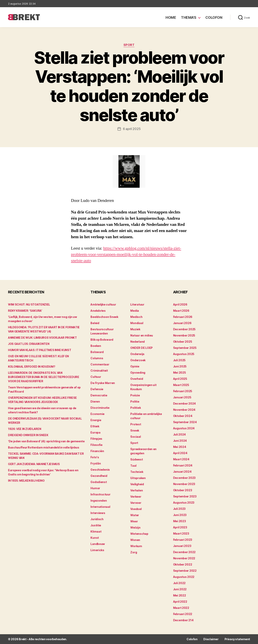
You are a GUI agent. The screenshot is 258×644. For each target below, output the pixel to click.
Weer (134, 521)
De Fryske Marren (103, 383)
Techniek (137, 472)
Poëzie (135, 395)
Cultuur (96, 377)
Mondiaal (137, 323)
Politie (135, 401)
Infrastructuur (100, 494)
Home (171, 17)
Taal (133, 466)
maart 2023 (181, 533)
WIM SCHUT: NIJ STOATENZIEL (29, 304)
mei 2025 (180, 373)
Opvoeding (138, 373)
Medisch (136, 317)
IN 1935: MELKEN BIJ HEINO (26, 481)
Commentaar (100, 364)
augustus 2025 (184, 354)
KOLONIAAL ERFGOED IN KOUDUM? (32, 367)
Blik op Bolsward (102, 340)
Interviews (98, 513)
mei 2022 (180, 595)
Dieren (95, 401)
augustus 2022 (184, 577)
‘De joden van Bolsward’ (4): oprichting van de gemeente (46, 441)
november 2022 (184, 558)
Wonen (135, 540)
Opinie (135, 366)
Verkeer (136, 497)
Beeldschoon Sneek (104, 317)
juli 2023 (179, 509)
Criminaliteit (99, 371)
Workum (136, 546)
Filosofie (96, 445)
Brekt (23, 639)
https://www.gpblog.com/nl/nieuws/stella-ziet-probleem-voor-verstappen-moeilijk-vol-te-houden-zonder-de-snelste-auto (126, 255)
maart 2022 (181, 608)
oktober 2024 (183, 416)
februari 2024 (183, 465)
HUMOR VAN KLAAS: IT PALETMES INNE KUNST (40, 350)
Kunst (95, 538)
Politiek (136, 408)
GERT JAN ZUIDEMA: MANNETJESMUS (34, 464)
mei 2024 (180, 447)
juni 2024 (180, 441)
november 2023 (184, 484)
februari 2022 (183, 614)
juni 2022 (180, 589)
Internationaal (100, 507)
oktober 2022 (183, 564)
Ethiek (95, 426)
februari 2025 (183, 391)
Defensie (97, 389)
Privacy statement (237, 639)
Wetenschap (139, 534)
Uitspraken (138, 478)
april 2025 (180, 379)
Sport (129, 45)
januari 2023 (182, 546)
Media (135, 311)
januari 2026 (182, 323)
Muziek (135, 329)
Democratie (99, 395)
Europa (95, 432)
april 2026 (180, 304)
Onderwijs (137, 354)
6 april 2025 (132, 129)
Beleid (95, 323)
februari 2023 (183, 540)
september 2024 (185, 422)
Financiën (97, 451)
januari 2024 (182, 472)
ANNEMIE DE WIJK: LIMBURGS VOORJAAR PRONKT (42, 338)
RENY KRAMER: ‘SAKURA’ (25, 311)
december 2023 (184, 478)
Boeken (96, 346)
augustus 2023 (184, 503)
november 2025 (184, 335)
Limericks (97, 550)
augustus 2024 (184, 428)
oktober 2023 (183, 490)
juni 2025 (180, 366)
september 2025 (185, 348)
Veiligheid (137, 484)
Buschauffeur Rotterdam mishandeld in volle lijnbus (44, 447)
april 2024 (180, 453)
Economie (97, 414)
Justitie (96, 525)
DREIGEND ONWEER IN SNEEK (28, 435)
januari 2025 (182, 397)
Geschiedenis (100, 470)
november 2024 (184, 410)
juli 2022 (179, 583)
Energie (96, 420)
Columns (97, 358)
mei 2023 (180, 521)
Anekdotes (98, 311)
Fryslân (96, 463)
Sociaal (136, 437)
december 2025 (184, 329)
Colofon (214, 17)
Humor (95, 488)
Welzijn (135, 527)
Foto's (95, 457)
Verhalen (137, 490)
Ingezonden (99, 501)
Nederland (138, 342)
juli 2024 (180, 434)
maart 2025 (181, 385)
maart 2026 (181, 311)
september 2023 (185, 496)
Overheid (137, 379)
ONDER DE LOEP (142, 348)
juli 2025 (179, 360)
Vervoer (136, 503)
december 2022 (184, 552)
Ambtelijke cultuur (103, 304)
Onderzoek (138, 360)
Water (135, 515)
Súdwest (137, 459)
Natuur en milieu (142, 335)
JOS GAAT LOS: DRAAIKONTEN (29, 344)
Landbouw (98, 544)
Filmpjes (96, 439)
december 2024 (185, 403)
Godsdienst (99, 482)
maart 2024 (181, 459)
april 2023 (180, 527)
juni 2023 (180, 515)
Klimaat (96, 531)
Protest (136, 424)
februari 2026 (183, 317)
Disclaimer (211, 639)
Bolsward (97, 352)
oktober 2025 (183, 342)
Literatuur (137, 304)
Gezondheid (99, 476)
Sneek (135, 430)
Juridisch (97, 519)
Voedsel (136, 509)
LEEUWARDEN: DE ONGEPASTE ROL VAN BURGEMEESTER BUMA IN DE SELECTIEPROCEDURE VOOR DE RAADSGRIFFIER (44, 377)
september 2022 (185, 571)
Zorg (134, 552)
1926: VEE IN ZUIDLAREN (25, 429)
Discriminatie (100, 408)
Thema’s (189, 17)
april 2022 (180, 602)
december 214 (183, 620)
